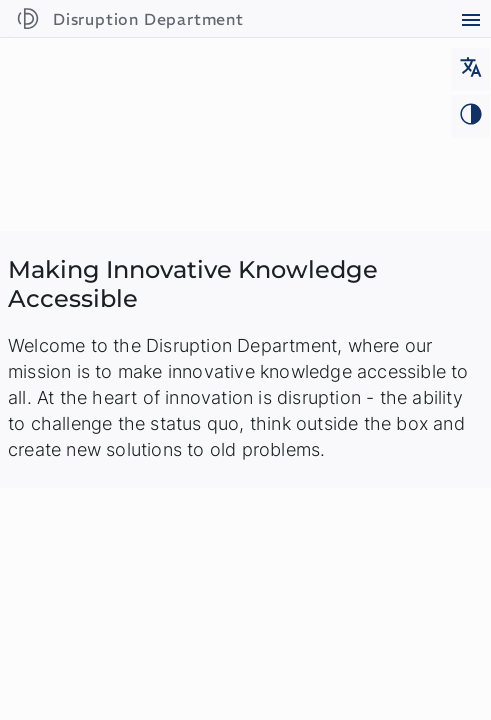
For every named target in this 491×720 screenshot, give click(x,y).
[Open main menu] (470, 22)
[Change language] (470, 69)
